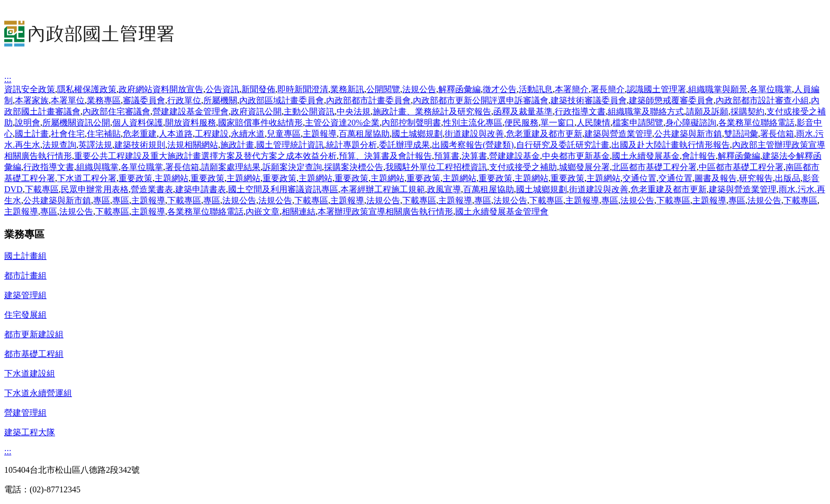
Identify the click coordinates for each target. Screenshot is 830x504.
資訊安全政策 (30, 89)
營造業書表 (152, 189)
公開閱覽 (383, 89)
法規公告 (419, 89)
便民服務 (521, 123)
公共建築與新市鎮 (688, 134)
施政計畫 (237, 145)
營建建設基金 (515, 156)
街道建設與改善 (474, 134)
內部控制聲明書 (411, 123)
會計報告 (699, 156)
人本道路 (176, 134)
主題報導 (320, 134)
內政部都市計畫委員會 (368, 100)
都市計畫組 (25, 276)
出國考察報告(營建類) (473, 145)
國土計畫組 (25, 256)
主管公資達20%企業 (342, 123)
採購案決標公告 (354, 167)
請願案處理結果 (231, 167)
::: (8, 79)
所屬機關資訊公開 (76, 123)
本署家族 (32, 100)
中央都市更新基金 (576, 156)
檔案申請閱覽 (638, 123)
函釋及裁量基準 (523, 111)
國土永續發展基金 (646, 156)
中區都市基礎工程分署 (741, 167)
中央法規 (354, 111)
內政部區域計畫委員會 (282, 100)
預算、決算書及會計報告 (385, 156)
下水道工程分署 (87, 178)
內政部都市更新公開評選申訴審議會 (481, 100)
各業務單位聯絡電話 (756, 123)
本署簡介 (572, 89)
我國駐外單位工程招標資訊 (436, 167)
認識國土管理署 (656, 89)
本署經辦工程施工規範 (383, 189)
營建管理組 (25, 413)
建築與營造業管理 (618, 134)
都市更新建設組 (34, 334)
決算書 (474, 156)
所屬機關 (220, 100)
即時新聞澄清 (303, 89)
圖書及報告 (716, 178)
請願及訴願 (707, 111)
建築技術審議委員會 (589, 100)
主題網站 (172, 178)
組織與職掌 (97, 167)
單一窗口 (557, 123)
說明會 (28, 123)
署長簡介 (608, 89)
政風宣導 (444, 189)
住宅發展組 (25, 315)
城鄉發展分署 (584, 167)
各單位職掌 (771, 89)
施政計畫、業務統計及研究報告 (432, 111)
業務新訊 (347, 89)
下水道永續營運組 (38, 393)
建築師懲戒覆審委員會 (671, 100)
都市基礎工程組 (34, 354)
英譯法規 (95, 145)
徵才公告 (500, 89)
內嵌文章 (263, 211)
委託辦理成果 (404, 145)
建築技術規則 (140, 145)
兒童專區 (284, 134)
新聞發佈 (258, 89)
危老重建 (140, 134)
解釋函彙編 (459, 89)
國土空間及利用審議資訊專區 (283, 189)
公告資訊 (222, 89)
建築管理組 (25, 295)
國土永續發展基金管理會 (502, 211)
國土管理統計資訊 (290, 145)
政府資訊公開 (256, 111)
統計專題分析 (351, 145)
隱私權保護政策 (87, 89)
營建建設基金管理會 (191, 111)
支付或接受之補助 (523, 167)
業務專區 (104, 100)
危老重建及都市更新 (544, 134)
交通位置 (639, 178)
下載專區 (42, 189)
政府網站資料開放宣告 (161, 89)
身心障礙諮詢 (691, 123)
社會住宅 (68, 134)
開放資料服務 (191, 123)
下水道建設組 (30, 373)
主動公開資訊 (309, 111)
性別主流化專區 (473, 123)
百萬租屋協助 (364, 134)
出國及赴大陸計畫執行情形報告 (671, 145)
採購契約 (747, 111)
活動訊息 (536, 89)
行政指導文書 (580, 111)
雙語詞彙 (741, 134)
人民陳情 (593, 123)
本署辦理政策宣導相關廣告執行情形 (385, 211)
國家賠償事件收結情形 (260, 123)
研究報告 (756, 178)
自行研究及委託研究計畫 (563, 145)
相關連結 (299, 211)
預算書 (447, 156)
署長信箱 (777, 134)
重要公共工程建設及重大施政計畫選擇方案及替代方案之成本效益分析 (205, 156)
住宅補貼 (104, 134)
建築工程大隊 (30, 432)
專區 (102, 200)
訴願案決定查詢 (292, 167)
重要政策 (136, 178)
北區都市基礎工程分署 (654, 167)
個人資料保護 (138, 123)
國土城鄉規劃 (417, 134)
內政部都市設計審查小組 (762, 100)
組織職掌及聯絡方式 (646, 111)
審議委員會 (144, 100)
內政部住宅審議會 (116, 111)
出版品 (788, 178)
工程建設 (212, 134)
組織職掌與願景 (718, 89)
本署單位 (68, 100)
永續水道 (248, 134)
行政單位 (184, 100)
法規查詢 (59, 145)
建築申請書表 (201, 189)
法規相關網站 (193, 145)
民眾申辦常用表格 (95, 189)
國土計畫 (32, 134)
